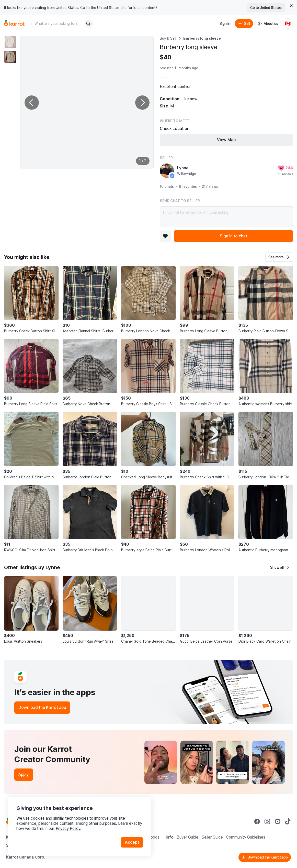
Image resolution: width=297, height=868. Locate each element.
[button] (279, 257)
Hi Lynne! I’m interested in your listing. (226, 217)
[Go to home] (14, 24)
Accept (132, 842)
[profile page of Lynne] (167, 171)
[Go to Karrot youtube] (278, 821)
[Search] (88, 24)
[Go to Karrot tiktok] (288, 821)
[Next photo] (142, 103)
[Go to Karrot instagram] (267, 821)
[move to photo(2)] (10, 57)
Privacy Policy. (68, 828)
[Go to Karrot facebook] (257, 821)
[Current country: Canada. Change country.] (288, 24)
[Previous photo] (32, 103)
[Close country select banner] (291, 6)
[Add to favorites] (165, 236)
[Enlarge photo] (87, 102)
